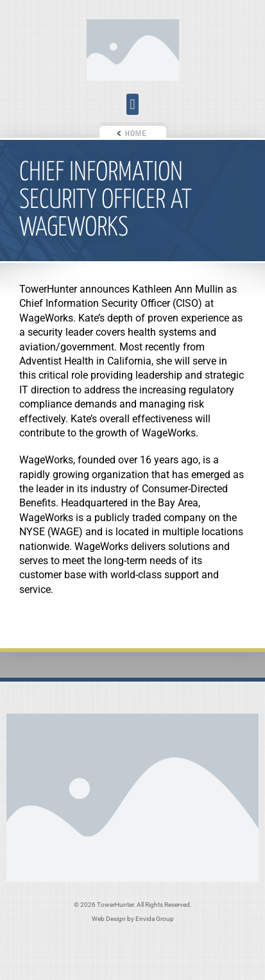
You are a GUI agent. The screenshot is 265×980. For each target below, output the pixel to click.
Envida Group (155, 919)
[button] (132, 104)
